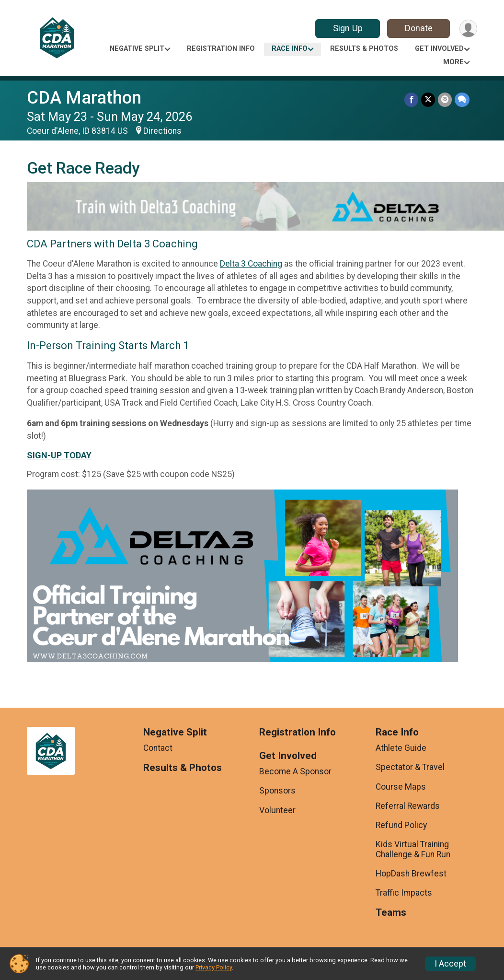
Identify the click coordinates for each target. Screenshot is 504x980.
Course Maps (401, 787)
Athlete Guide (401, 748)
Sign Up (348, 28)
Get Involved (439, 49)
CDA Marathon (84, 98)
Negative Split (137, 49)
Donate (419, 28)
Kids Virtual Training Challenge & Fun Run (413, 849)
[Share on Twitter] (428, 99)
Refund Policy (401, 825)
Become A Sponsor (295, 771)
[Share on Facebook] (411, 99)
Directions (162, 131)
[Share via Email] (445, 99)
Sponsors (277, 791)
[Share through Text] (462, 99)
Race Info (290, 49)
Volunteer (277, 810)
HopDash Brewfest (411, 874)
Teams (391, 913)
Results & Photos (364, 49)
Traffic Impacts (404, 893)
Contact (158, 748)
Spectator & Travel (410, 767)
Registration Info (221, 49)
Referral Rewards (408, 806)
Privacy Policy (214, 967)
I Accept (450, 964)
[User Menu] (468, 29)
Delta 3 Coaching (251, 264)
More (453, 62)
